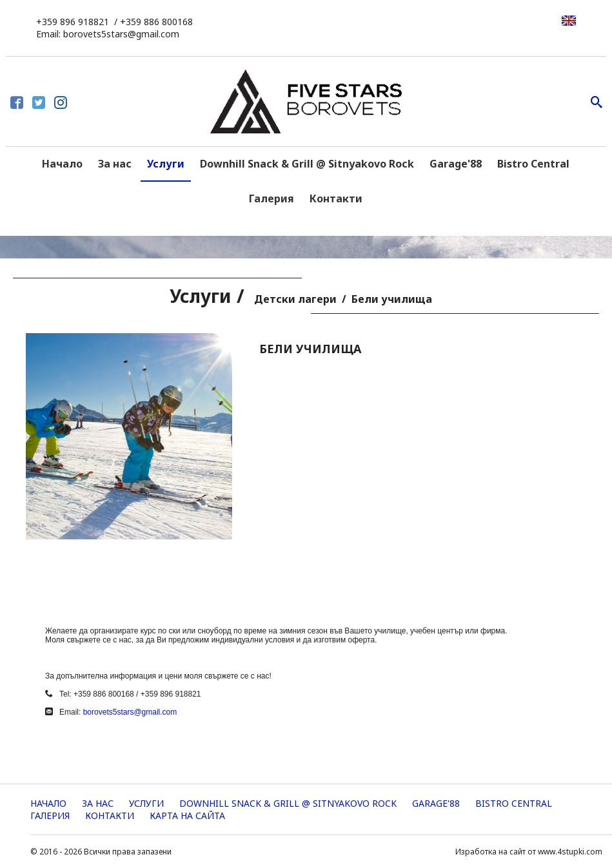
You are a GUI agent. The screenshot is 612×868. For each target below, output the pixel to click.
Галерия (271, 198)
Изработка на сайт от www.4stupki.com (529, 852)
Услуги (166, 164)
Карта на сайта (187, 815)
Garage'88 (456, 164)
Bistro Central (533, 164)
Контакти (336, 198)
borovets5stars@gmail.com (130, 712)
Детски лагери (295, 299)
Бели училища (392, 299)
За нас (115, 164)
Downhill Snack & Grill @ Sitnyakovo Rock (307, 164)
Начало (62, 164)
